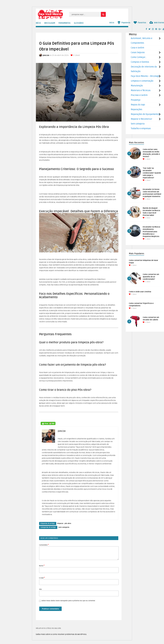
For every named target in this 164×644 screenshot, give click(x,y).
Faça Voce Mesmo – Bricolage (145, 76)
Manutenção (137, 86)
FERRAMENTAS (65, 23)
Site (40, 589)
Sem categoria (64, 527)
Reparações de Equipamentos (145, 114)
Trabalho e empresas (141, 129)
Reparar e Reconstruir (141, 119)
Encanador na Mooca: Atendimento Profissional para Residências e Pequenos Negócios (152, 232)
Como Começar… (139, 57)
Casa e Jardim (137, 48)
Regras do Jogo (138, 105)
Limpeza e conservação (142, 81)
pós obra (68, 523)
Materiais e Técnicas (141, 90)
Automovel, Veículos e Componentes (142, 41)
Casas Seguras (138, 52)
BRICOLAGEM (50, 23)
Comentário (44, 545)
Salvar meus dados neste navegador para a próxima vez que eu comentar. (68, 601)
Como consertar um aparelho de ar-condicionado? (151, 277)
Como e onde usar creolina (140, 292)
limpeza (60, 523)
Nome (42, 566)
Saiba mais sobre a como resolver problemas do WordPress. (61, 634)
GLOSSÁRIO (79, 23)
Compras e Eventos (140, 62)
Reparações (137, 109)
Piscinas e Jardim (139, 95)
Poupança (136, 100)
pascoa (46, 55)
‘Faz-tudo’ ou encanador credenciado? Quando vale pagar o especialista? (152, 173)
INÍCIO (38, 23)
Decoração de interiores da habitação (144, 69)
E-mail (42, 578)
